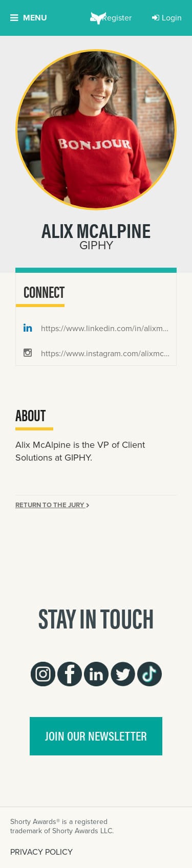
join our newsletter (96, 735)
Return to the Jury (52, 505)
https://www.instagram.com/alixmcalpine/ (100, 353)
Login (167, 18)
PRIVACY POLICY (41, 852)
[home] (96, 18)
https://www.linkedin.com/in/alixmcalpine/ (100, 328)
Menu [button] (29, 18)
